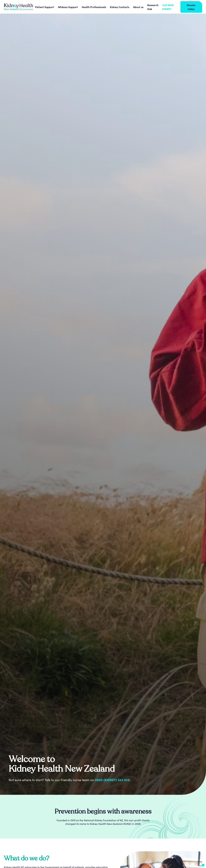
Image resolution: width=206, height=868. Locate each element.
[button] (45, 7)
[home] (19, 7)
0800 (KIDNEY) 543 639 (112, 780)
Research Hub (153, 7)
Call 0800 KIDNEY (168, 7)
